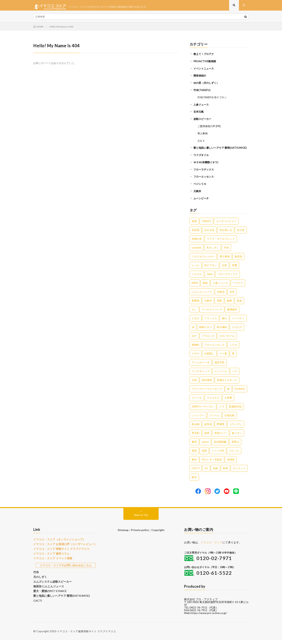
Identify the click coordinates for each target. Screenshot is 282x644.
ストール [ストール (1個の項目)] (197, 402)
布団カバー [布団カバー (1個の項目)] (221, 437)
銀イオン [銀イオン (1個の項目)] (237, 437)
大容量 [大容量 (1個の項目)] (228, 402)
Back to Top (141, 519)
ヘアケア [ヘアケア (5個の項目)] (238, 287)
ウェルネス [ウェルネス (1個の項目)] (213, 402)
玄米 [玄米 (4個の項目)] (232, 296)
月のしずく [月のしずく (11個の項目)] (213, 251)
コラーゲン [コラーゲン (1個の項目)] (236, 428)
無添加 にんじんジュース (48, 588)
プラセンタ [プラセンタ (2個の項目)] (208, 340)
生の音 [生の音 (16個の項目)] (241, 234)
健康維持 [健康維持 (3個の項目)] (232, 313)
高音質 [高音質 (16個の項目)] (196, 234)
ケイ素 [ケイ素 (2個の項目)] (223, 357)
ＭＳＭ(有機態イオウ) (207, 167)
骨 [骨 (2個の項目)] (233, 357)
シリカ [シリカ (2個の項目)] (233, 349)
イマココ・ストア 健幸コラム (50, 557)
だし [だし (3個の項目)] (194, 313)
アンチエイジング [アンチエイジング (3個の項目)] (212, 313)
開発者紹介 (200, 78)
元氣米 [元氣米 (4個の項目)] (208, 304)
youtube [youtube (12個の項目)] (197, 251)
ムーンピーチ (202, 202)
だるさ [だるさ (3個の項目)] (196, 322)
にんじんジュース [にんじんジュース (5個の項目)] (202, 296)
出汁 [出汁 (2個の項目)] (194, 340)
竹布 (36, 574)
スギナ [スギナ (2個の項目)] (196, 357)
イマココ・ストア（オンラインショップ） (57, 543)
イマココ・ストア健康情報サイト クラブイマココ (86, 635)
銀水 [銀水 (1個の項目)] (194, 481)
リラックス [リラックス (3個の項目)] (211, 322)
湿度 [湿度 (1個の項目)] (204, 455)
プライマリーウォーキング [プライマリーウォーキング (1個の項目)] (207, 393)
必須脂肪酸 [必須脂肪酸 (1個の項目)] (220, 446)
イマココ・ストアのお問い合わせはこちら (66, 568)
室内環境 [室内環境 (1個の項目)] (207, 384)
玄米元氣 (199, 113)
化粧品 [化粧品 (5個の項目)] (221, 296)
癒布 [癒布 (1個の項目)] (194, 446)
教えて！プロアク (204, 57)
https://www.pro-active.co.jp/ (209, 617)
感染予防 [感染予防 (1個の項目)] (220, 366)
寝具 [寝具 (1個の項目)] (194, 455)
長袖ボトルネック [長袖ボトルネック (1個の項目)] (227, 384)
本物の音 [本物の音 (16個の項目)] (197, 243)
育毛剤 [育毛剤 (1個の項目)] (196, 437)
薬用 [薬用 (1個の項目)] (207, 437)
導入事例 (203, 135)
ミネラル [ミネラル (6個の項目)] (197, 278)
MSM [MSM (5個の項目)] (195, 287)
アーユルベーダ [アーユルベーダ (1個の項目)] (201, 366)
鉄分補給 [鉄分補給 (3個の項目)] (222, 331)
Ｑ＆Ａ (201, 142)
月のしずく (40, 579)
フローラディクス (204, 174)
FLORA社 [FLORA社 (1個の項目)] (240, 393)
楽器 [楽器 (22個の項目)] (194, 225)
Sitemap (124, 534)
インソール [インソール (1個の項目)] (221, 375)
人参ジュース (202, 106)
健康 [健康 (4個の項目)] (229, 304)
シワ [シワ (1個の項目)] (221, 410)
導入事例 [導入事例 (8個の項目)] (225, 260)
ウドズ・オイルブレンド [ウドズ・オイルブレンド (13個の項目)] (221, 243)
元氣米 (198, 195)
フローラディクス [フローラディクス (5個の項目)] (228, 278)
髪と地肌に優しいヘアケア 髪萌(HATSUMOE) (60, 597)
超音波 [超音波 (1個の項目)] (208, 428)
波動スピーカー (203, 121)
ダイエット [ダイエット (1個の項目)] (239, 472)
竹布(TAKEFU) (203, 92)
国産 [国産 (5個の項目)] (205, 287)
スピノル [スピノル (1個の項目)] (234, 455)
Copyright (157, 534)
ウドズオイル (202, 160)
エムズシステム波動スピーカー (51, 583)
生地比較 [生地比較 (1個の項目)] (230, 419)
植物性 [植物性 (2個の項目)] (196, 349)
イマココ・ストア (211, 546)
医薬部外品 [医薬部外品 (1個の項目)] (235, 410)
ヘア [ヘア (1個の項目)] (235, 375)
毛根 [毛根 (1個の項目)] (215, 472)
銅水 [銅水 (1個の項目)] (194, 463)
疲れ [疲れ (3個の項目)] (224, 322)
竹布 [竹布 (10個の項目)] (226, 251)
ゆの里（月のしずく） (207, 85)
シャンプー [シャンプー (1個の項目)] (198, 419)
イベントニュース (204, 71)
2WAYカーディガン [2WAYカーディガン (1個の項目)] (203, 410)
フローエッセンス (204, 181)
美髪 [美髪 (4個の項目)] (219, 304)
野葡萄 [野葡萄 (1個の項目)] (221, 428)
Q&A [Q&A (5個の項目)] (210, 278)
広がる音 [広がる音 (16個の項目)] (209, 234)
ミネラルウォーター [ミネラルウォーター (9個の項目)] (203, 260)
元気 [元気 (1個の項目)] (194, 384)
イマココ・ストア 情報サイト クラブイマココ (59, 552)
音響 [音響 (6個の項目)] (234, 269)
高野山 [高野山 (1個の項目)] (235, 446)
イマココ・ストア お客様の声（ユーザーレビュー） (63, 548)
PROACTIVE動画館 (206, 64)
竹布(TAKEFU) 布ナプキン (213, 99)
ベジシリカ (200, 188)
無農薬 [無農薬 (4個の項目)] (196, 304)
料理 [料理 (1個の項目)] (225, 472)
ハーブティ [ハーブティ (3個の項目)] (238, 322)
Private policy (140, 534)
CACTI (37, 601)
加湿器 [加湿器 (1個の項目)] (231, 463)
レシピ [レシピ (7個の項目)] (196, 269)
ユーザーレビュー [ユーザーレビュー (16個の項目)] (226, 225)
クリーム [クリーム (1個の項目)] (214, 419)
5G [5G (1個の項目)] (206, 472)
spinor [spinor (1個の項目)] (205, 446)
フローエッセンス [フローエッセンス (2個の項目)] (214, 349)
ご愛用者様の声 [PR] (210, 128)
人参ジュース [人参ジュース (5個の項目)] (220, 287)
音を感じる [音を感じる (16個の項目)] (226, 234)
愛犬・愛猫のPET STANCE (49, 592)
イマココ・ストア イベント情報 (51, 561)
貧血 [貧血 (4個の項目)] (239, 304)
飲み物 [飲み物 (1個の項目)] (196, 428)
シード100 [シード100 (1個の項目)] (218, 455)
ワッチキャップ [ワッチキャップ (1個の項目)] (201, 375)
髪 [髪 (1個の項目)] (228, 393)
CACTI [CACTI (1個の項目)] (196, 472)
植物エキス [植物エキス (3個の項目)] (206, 331)
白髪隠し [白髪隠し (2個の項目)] (209, 357)
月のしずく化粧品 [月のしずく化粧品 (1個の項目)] (212, 463)
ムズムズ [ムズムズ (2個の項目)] (237, 331)
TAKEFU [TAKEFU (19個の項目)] (206, 225)
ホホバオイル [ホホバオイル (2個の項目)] (227, 340)
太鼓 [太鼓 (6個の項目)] (224, 269)
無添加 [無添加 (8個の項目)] (238, 260)
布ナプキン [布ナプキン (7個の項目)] (211, 269)
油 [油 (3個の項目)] (193, 331)
